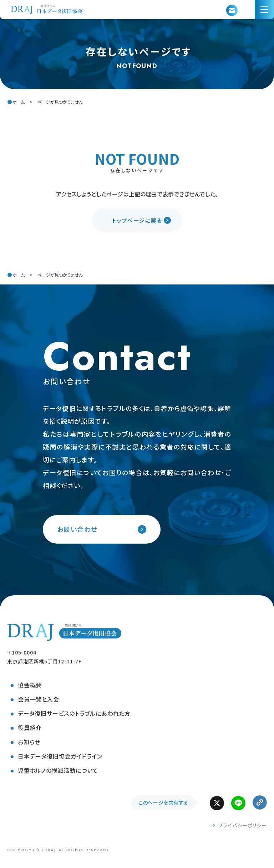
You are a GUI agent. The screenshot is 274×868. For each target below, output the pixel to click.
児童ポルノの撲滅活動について (58, 770)
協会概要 (30, 685)
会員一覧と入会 (39, 699)
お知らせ (29, 742)
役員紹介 (30, 728)
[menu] (264, 10)
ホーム (19, 102)
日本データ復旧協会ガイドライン (60, 756)
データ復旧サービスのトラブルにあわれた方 (74, 713)
